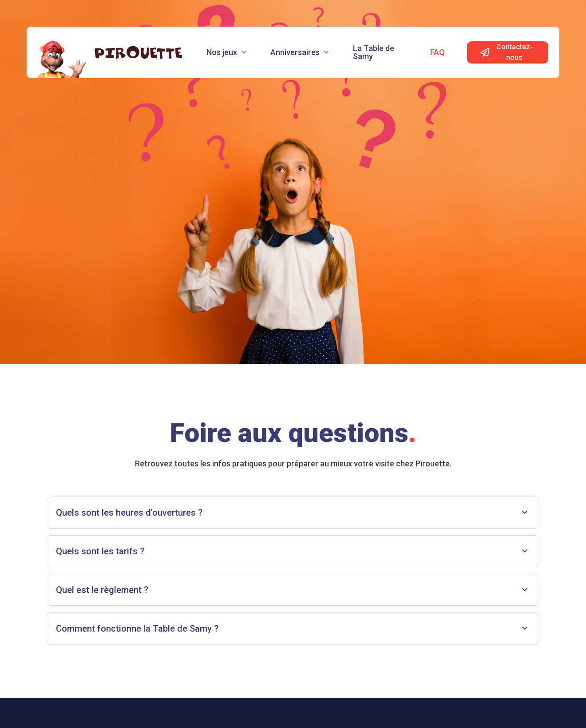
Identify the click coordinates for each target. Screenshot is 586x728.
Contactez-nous (506, 52)
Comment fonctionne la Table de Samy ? (293, 628)
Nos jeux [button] (227, 52)
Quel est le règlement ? (293, 590)
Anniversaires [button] (301, 52)
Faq (438, 52)
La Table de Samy (374, 52)
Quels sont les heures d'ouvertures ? (293, 512)
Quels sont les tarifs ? (293, 551)
